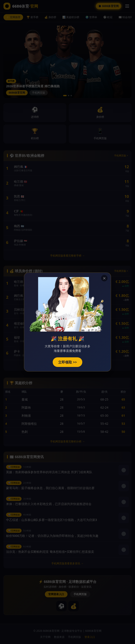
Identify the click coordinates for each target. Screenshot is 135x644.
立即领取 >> (67, 362)
